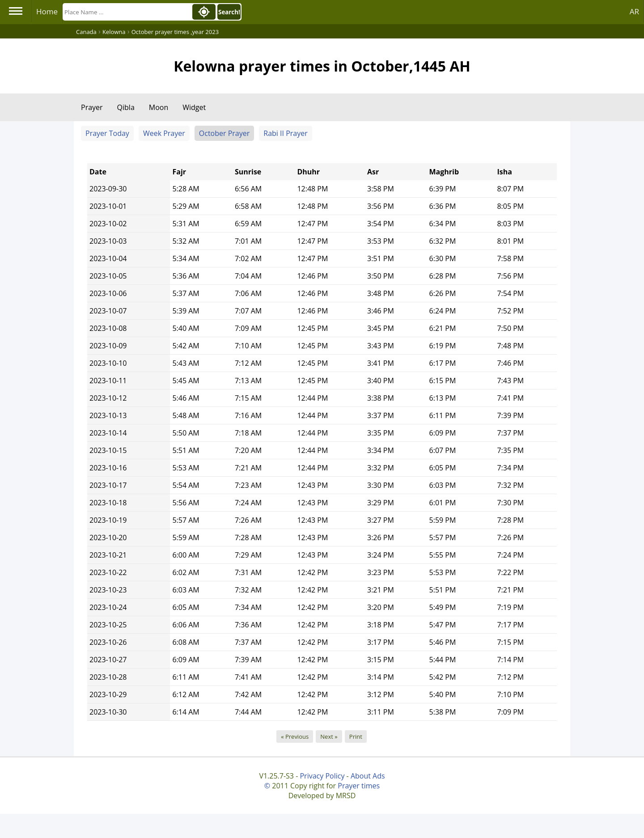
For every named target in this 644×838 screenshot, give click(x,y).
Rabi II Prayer (285, 133)
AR (634, 11)
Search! (229, 12)
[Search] (127, 12)
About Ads (368, 776)
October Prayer (225, 133)
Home (47, 11)
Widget (194, 107)
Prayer (92, 107)
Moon (159, 107)
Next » (329, 736)
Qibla (126, 107)
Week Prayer (164, 133)
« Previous (295, 736)
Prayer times (359, 786)
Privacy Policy (322, 776)
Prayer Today (107, 133)
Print (356, 736)
